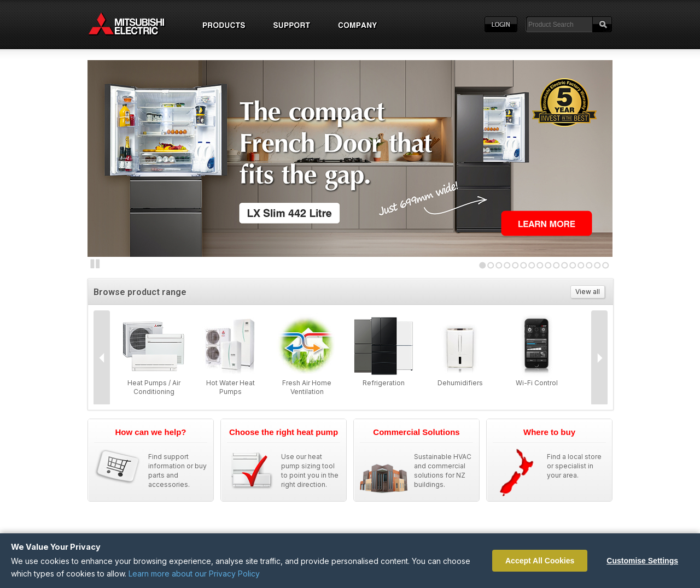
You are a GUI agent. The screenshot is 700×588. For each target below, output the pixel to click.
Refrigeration (384, 383)
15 (597, 265)
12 (573, 265)
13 (581, 265)
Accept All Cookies (540, 561)
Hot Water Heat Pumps (231, 387)
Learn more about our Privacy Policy (194, 574)
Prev (102, 358)
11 (565, 265)
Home (137, 25)
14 (589, 265)
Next (109, 156)
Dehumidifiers (460, 383)
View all (588, 292)
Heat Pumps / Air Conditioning (154, 387)
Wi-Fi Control (537, 383)
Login (501, 25)
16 (606, 265)
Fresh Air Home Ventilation (307, 387)
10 (556, 265)
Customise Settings (642, 561)
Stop (95, 264)
